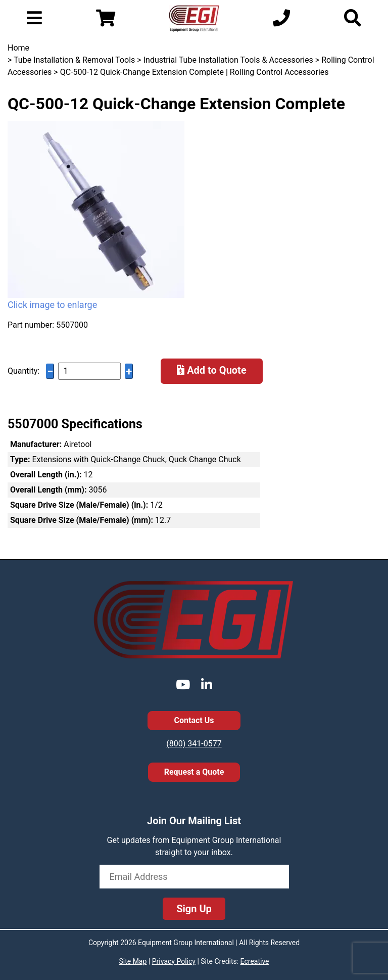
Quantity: (23, 371)
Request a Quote (194, 772)
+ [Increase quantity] (129, 371)
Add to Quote (212, 370)
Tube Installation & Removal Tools (74, 60)
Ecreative (255, 961)
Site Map (133, 961)
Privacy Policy (174, 961)
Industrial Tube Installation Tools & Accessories (228, 60)
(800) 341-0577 (194, 744)
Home (18, 48)
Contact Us (194, 720)
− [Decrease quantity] (50, 371)
